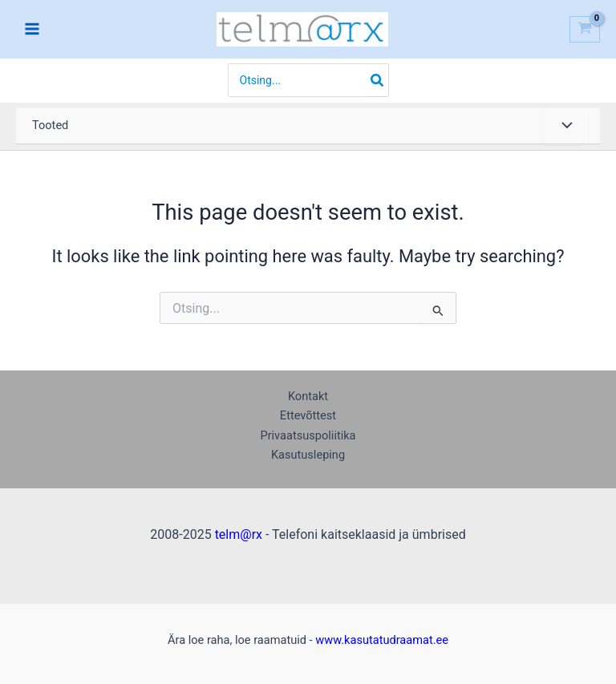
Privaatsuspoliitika (308, 435)
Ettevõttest (308, 415)
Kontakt (308, 396)
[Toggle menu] (563, 127)
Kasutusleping (308, 455)
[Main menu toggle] (32, 29)
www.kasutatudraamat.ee (382, 640)
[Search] (378, 80)
